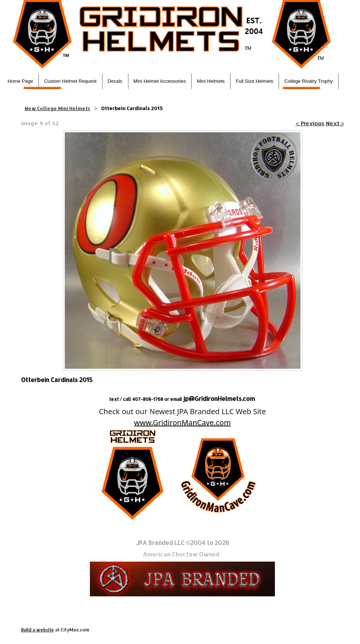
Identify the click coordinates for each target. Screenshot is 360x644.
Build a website (38, 630)
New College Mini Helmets (58, 108)
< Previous (310, 123)
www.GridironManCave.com (182, 422)
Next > (335, 123)
